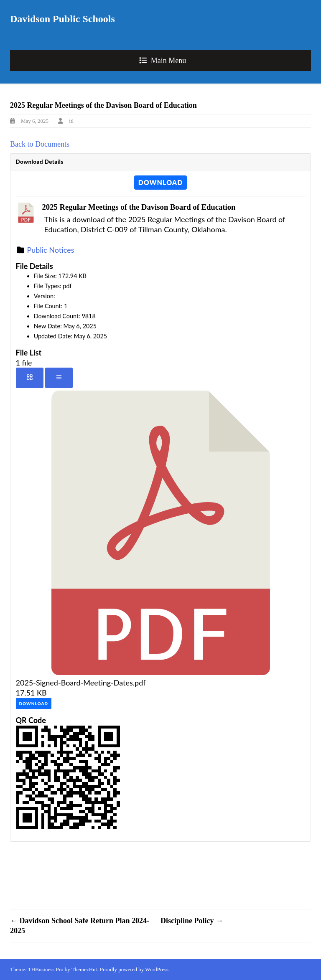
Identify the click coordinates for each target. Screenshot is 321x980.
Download (161, 182)
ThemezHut (84, 969)
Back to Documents (40, 144)
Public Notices (51, 250)
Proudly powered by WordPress (134, 969)
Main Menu (169, 61)
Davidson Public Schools (62, 19)
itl (71, 121)
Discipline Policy (192, 921)
